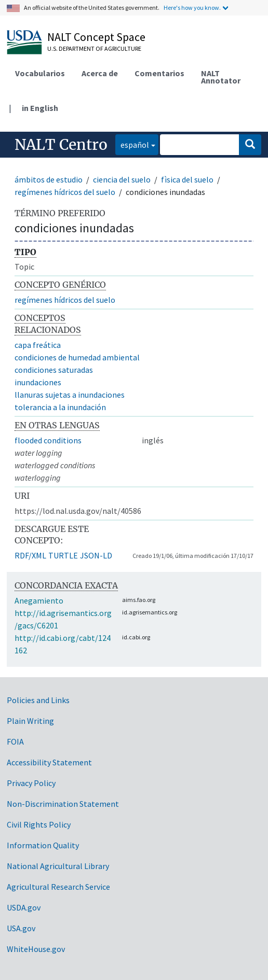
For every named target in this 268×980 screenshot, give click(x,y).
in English (40, 108)
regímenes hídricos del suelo (65, 192)
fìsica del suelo (187, 179)
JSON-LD (96, 555)
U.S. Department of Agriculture (94, 48)
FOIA (15, 741)
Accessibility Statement (49, 762)
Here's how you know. (192, 8)
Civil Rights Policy (39, 824)
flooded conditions (48, 440)
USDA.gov (24, 907)
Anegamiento (39, 600)
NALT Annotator (221, 77)
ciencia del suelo (122, 179)
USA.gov (21, 928)
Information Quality (43, 845)
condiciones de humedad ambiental (77, 357)
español (132, 144)
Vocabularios (40, 73)
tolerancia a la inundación (60, 407)
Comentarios (159, 73)
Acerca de (100, 73)
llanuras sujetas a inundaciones (70, 395)
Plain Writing (30, 721)
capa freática (38, 345)
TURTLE (63, 555)
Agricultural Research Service (58, 887)
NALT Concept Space (96, 37)
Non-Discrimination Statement (63, 804)
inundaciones (38, 382)
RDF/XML (30, 555)
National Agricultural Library (58, 866)
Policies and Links (38, 700)
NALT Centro (61, 145)
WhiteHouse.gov (36, 949)
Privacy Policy (31, 783)
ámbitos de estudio (49, 179)
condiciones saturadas (54, 370)
